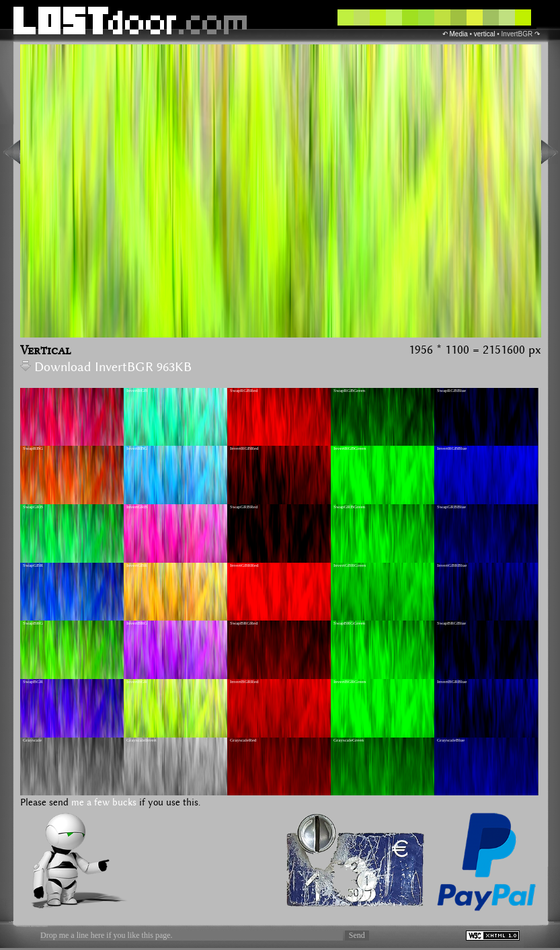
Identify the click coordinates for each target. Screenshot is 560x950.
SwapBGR (33, 682)
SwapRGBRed (244, 391)
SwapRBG (33, 448)
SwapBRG (33, 623)
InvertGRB (137, 507)
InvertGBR (137, 565)
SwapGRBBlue (451, 507)
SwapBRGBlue (451, 623)
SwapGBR (33, 565)
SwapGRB (33, 507)
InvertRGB (137, 391)
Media (458, 34)
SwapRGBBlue (451, 391)
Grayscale (32, 740)
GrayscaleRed (243, 740)
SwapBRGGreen (349, 623)
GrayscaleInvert (142, 740)
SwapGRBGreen (349, 507)
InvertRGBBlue (452, 448)
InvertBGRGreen (350, 682)
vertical (485, 34)
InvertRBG (137, 448)
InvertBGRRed (244, 682)
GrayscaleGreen (349, 740)
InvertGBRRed (244, 565)
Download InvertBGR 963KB (106, 367)
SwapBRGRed (244, 623)
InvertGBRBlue (452, 565)
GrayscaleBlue (451, 740)
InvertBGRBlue (452, 682)
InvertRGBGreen (350, 448)
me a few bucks (104, 803)
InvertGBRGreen (350, 565)
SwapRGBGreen (349, 391)
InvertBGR (137, 682)
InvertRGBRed (244, 448)
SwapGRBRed (244, 507)
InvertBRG (137, 623)
